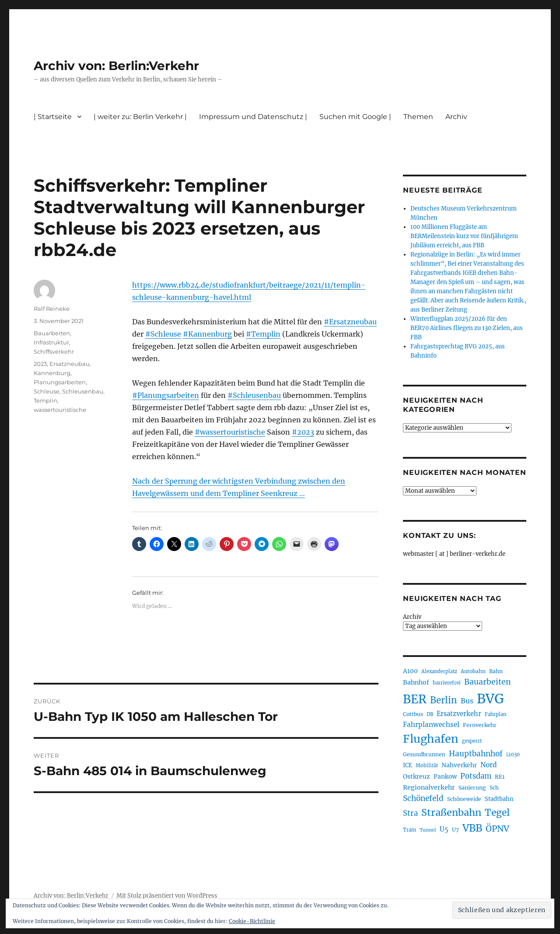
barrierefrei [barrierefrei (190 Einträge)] (447, 683)
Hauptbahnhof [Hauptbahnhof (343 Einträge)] (476, 754)
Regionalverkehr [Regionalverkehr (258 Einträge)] (429, 787)
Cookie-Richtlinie (252, 921)
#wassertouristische (230, 432)
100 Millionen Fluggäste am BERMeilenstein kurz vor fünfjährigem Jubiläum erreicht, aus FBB (464, 236)
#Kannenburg (207, 334)
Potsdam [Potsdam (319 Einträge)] (476, 776)
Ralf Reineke (52, 309)
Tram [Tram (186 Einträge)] (409, 830)
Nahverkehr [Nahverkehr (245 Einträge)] (459, 765)
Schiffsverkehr (54, 351)
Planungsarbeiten (60, 382)
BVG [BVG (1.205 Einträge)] (490, 699)
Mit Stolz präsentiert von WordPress (167, 896)
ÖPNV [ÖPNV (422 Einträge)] (497, 829)
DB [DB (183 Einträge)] (430, 714)
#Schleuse (163, 334)
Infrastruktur (51, 342)
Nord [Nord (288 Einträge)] (489, 765)
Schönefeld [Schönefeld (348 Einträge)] (423, 798)
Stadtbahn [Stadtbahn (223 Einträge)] (499, 799)
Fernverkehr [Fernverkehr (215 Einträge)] (480, 725)
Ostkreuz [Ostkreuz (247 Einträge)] (416, 776)
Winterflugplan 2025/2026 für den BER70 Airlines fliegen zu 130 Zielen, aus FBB (467, 328)
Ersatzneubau (70, 364)
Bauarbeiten (52, 333)
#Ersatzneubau (350, 322)
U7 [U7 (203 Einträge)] (455, 830)
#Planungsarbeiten (166, 395)
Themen (418, 117)
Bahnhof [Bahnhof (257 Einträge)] (416, 682)
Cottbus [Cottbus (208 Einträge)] (413, 714)
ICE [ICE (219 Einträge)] (408, 765)
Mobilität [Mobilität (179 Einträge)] (427, 765)
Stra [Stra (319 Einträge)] (410, 813)
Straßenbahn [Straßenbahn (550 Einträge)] (451, 813)
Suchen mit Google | (355, 117)
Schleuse (47, 391)
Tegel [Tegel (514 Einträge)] (497, 813)
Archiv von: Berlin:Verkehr (116, 66)
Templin (45, 400)
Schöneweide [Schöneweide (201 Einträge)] (464, 799)
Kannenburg (52, 373)
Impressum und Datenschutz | (253, 117)
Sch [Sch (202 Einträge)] (494, 788)
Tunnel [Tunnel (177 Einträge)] (428, 830)
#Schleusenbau (254, 395)
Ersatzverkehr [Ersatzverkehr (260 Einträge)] (459, 714)
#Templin (263, 334)
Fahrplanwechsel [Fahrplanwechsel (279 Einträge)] (431, 725)
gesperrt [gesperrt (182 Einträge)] (472, 741)
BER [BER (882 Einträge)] (415, 699)
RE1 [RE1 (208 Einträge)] (500, 777)
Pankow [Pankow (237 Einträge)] (445, 777)
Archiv (456, 117)
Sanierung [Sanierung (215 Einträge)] (472, 788)
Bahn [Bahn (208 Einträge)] (496, 671)
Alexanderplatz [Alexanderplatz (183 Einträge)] (439, 671)
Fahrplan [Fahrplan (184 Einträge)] (495, 714)
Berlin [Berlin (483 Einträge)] (444, 700)
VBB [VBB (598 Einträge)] (472, 828)
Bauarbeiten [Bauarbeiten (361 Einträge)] (488, 682)
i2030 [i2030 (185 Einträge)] (513, 755)
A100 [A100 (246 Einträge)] (410, 671)
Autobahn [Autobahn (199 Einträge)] (473, 671)
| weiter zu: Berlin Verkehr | (140, 117)
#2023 (303, 432)
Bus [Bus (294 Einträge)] (467, 701)
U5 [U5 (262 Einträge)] (444, 829)
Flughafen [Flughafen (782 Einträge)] (431, 739)
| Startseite (53, 117)
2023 (40, 364)
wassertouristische (60, 410)
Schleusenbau (83, 391)
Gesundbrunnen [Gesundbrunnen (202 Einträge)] (424, 754)
